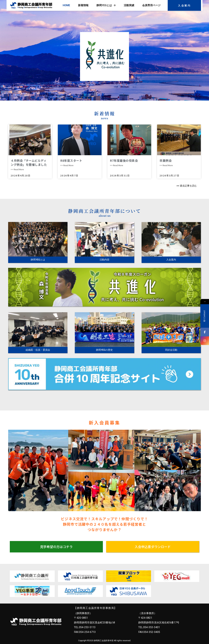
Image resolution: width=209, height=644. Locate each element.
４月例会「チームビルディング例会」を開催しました (29, 162)
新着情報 (83, 5)
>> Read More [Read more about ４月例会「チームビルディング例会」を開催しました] (17, 169)
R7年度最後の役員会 (124, 160)
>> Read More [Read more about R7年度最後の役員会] (117, 165)
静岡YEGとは (106, 5)
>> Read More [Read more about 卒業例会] (166, 165)
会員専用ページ (151, 5)
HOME (66, 5)
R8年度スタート (71, 160)
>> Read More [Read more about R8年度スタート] (67, 165)
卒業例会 (166, 160)
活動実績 (129, 5)
